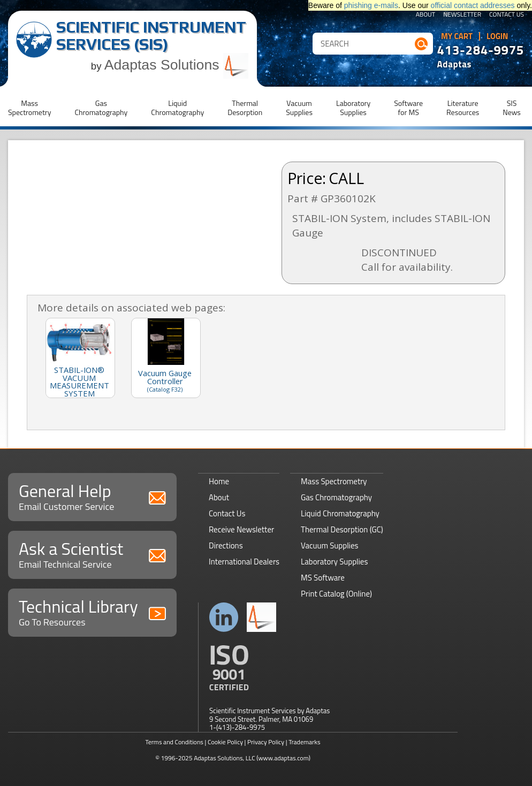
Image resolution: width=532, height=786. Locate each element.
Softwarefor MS (408, 108)
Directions (226, 545)
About (426, 15)
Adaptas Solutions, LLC (225, 758)
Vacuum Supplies (329, 545)
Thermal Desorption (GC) (342, 529)
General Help (92, 496)
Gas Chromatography (336, 497)
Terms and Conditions (174, 742)
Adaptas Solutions (177, 65)
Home (219, 481)
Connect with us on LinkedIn (224, 617)
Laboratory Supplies (334, 562)
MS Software (323, 578)
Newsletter (462, 15)
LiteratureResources (463, 108)
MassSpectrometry (29, 108)
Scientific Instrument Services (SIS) (151, 36)
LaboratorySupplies (353, 108)
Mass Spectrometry (334, 481)
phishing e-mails (371, 5)
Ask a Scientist (92, 554)
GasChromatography (101, 108)
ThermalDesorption (245, 108)
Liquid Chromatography (340, 513)
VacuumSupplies (299, 108)
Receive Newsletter (241, 529)
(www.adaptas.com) (283, 758)
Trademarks (304, 742)
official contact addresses (473, 5)
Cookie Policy (225, 742)
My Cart (457, 36)
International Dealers (244, 562)
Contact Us (507, 15)
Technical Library (92, 611)
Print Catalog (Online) (336, 594)
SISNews (512, 108)
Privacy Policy (266, 742)
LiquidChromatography (177, 108)
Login (497, 36)
